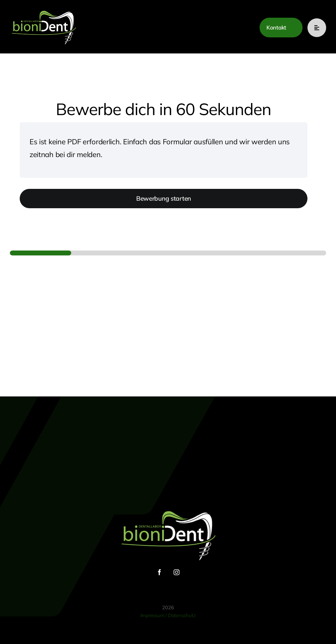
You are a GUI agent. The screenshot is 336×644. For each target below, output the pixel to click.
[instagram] (177, 572)
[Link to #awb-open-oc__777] (317, 28)
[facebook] (159, 572)
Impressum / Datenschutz (168, 615)
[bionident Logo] (43, 10)
